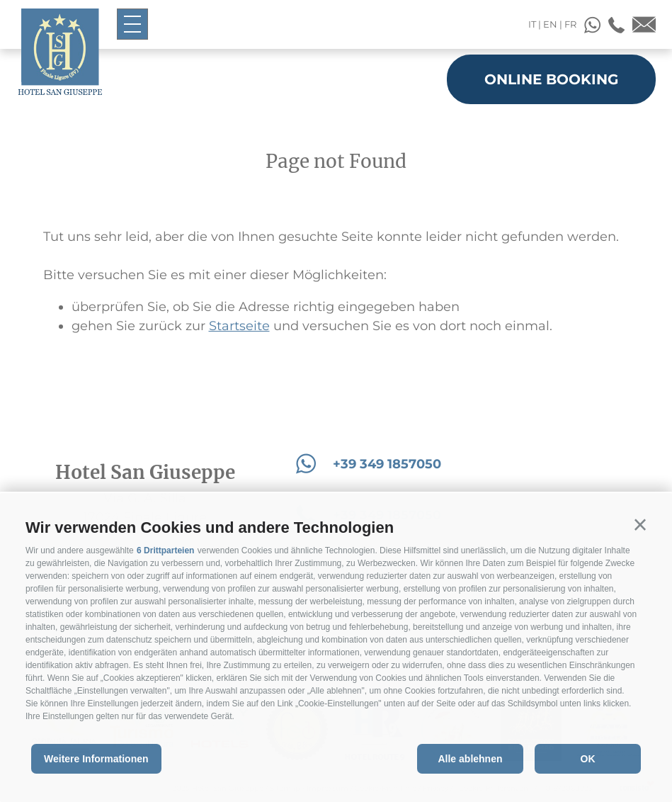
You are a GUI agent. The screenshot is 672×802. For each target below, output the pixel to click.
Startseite (239, 326)
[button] (640, 525)
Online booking (551, 79)
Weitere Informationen (96, 759)
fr (570, 24)
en (550, 24)
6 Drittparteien (165, 550)
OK (588, 759)
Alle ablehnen (470, 759)
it (532, 24)
